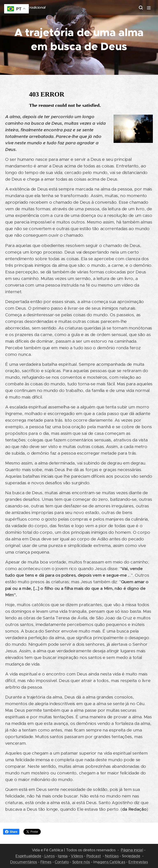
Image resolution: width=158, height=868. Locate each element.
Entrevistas (138, 862)
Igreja (63, 856)
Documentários (24, 862)
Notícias (112, 856)
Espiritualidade (28, 856)
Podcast (94, 856)
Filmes (46, 862)
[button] (141, 8)
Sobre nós (81, 862)
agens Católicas (111, 862)
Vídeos (77, 856)
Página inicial (132, 850)
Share (11, 832)
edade (134, 856)
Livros (49, 856)
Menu (149, 8)
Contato (62, 862)
